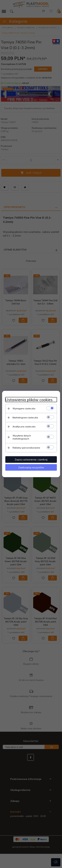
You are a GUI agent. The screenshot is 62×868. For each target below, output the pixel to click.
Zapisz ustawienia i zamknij (31, 459)
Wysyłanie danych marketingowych (22, 437)
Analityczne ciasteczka (24, 427)
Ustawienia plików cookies (29, 400)
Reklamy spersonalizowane (26, 448)
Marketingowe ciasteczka (25, 418)
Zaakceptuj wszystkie (31, 467)
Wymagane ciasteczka (24, 409)
